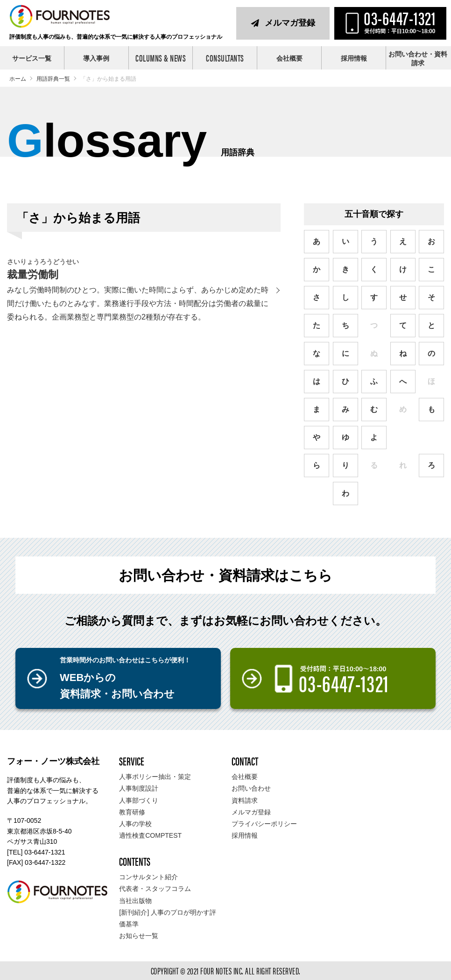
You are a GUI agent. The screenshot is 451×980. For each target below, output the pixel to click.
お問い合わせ (251, 788)
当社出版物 (135, 901)
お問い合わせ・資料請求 (418, 59)
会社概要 (289, 58)
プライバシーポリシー (264, 824)
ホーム (18, 79)
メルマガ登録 (290, 23)
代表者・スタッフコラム (155, 889)
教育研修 (132, 812)
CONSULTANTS (225, 58)
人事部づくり (139, 800)
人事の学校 (135, 824)
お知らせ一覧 (139, 936)
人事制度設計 (139, 788)
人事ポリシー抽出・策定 (155, 777)
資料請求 (245, 800)
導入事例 (96, 58)
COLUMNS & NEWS (161, 58)
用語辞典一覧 (53, 79)
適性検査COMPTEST (150, 835)
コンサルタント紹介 (148, 877)
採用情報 (354, 58)
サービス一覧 (32, 58)
